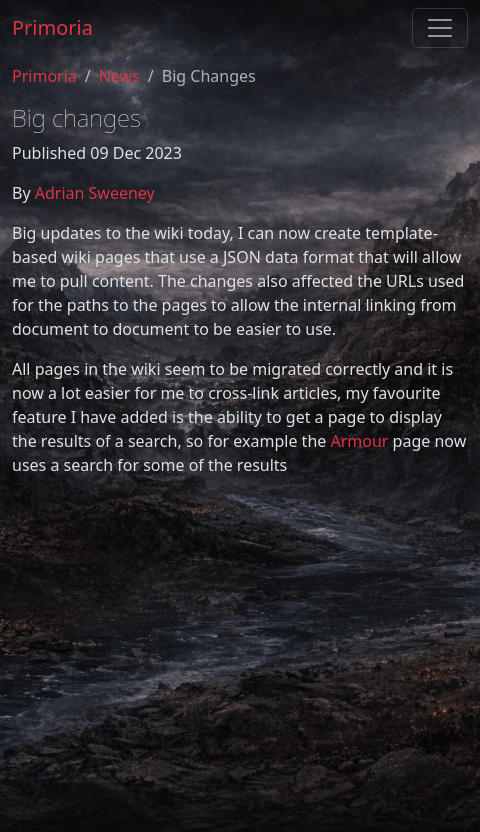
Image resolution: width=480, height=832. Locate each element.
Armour (359, 441)
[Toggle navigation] (440, 28)
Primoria (52, 27)
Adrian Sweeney (95, 193)
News (119, 76)
